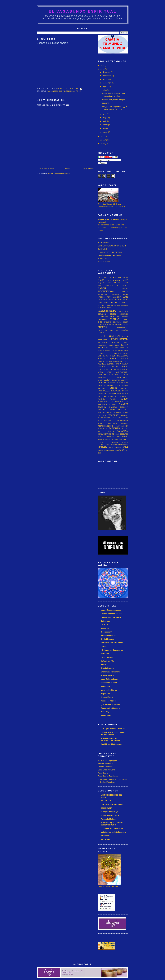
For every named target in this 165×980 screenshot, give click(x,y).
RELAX (116, 421)
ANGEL (125, 294)
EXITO (126, 342)
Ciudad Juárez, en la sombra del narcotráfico (113, 734)
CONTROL (124, 311)
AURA (111, 300)
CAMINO (113, 302)
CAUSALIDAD (123, 302)
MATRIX (118, 375)
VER (127, 445)
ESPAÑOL (125, 330)
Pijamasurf (105, 686)
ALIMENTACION (114, 280)
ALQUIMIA (102, 283)
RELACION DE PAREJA (106, 421)
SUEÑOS (101, 439)
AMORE (125, 292)
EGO (111, 325)
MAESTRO (124, 369)
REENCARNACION (104, 418)
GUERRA (109, 353)
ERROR (118, 330)
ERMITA (111, 330)
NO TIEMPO (110, 394)
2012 (103, 136)
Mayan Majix (106, 715)
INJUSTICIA (118, 361)
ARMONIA (117, 297)
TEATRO (101, 442)
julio (105, 90)
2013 (103, 69)
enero (105, 132)
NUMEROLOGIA (123, 394)
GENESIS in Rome (105, 763)
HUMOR (113, 358)
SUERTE (108, 439)
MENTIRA (125, 380)
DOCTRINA (117, 322)
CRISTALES (124, 314)
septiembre (107, 83)
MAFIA (100, 372)
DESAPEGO (102, 319)
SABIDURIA (115, 428)
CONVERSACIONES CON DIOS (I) (112, 246)
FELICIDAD (70, 91)
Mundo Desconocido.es (111, 610)
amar (109, 283)
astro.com (105, 654)
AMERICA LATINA (121, 283)
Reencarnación (104, 262)
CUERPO (111, 317)
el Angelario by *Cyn (109, 812)
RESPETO (125, 423)
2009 (103, 144)
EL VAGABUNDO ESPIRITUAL (83, 11)
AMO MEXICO (122, 285)
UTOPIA (113, 445)
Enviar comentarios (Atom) (59, 173)
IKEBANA (109, 361)
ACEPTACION (115, 277)
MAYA (126, 375)
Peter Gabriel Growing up (108, 776)
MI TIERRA (111, 383)
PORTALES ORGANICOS (106, 413)
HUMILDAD (102, 358)
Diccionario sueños (109, 683)
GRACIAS (101, 353)
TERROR (102, 445)
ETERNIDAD (103, 340)
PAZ (127, 402)
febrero (106, 128)
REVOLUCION (103, 429)
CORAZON (102, 314)
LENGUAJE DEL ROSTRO (108, 367)
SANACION (123, 431)
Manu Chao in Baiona (106, 770)
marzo (105, 125)
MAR (111, 375)
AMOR (102, 288)
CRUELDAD (102, 317)
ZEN (99, 453)
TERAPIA (125, 442)
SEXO (100, 437)
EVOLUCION (120, 339)
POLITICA (123, 410)
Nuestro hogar (103, 258)
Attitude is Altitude (109, 701)
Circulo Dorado (107, 668)
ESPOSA (125, 336)
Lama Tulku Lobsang (110, 679)
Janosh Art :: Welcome (110, 708)
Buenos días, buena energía (113, 100)
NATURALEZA (104, 391)
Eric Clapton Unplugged (107, 760)
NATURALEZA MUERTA (120, 391)
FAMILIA (125, 345)
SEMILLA (101, 434)
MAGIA (109, 372)
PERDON (101, 404)
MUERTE (102, 388)
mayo (105, 118)
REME (100, 423)
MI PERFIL (102, 383)
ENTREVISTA (102, 330)
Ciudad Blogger (107, 639)
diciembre (107, 72)
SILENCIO (110, 437)
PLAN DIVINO (112, 404)
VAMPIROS (120, 445)
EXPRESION (114, 345)
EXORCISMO (102, 345)
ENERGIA (103, 327)
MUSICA (125, 388)
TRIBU (78, 91)
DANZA (119, 317)
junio (105, 114)
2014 (103, 65)
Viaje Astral (105, 694)
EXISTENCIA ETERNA (108, 342)
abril (105, 121)
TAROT (125, 439)
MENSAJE (116, 380)
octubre (106, 79)
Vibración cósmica (109, 635)
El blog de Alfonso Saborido (113, 729)
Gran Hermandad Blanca (111, 614)
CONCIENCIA (107, 311)
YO (127, 450)
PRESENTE (102, 415)
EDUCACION (103, 325)
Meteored (105, 628)
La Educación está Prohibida (109, 255)
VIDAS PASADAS (104, 450)
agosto (106, 86)
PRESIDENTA (113, 415)
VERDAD (102, 447)
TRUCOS (104, 625)
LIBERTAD (124, 367)
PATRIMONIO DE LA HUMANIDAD (111, 402)
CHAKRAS (109, 305)
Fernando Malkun (108, 819)
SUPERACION (117, 439)
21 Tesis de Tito (107, 661)
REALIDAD (124, 415)
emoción (125, 325)
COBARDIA (124, 305)
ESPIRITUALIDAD (110, 336)
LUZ (111, 369)
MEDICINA (102, 377)
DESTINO (114, 319)
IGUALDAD (101, 361)
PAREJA (124, 399)
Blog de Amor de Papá (107, 219)
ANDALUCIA (115, 294)
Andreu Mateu (107, 697)
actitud (126, 277)
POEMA (112, 410)
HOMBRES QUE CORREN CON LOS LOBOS (112, 824)
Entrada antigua (87, 168)
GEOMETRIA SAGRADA (120, 351)
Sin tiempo (105, 839)
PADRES (113, 399)
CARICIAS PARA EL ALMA (112, 643)
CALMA (106, 302)
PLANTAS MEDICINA (119, 407)
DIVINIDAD (108, 322)
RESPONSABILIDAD (105, 426)
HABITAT (105, 356)
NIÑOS (100, 394)
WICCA (122, 450)
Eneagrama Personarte (110, 672)
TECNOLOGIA (113, 442)
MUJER (113, 388)
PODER (102, 410)
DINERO (125, 319)
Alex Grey (105, 712)
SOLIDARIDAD (123, 437)
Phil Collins (106, 836)
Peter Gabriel (103, 773)
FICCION (122, 348)
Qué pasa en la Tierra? (110, 704)
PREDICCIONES (122, 412)
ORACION (106, 396)
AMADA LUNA (107, 801)
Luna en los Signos (109, 690)
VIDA (126, 447)
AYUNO (118, 300)
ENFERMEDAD (123, 327)
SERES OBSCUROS (121, 434)
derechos (125, 317)
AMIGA (100, 286)
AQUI (109, 297)
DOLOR (126, 322)
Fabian (104, 665)
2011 (103, 140)
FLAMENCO (102, 351)
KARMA (125, 364)
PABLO (125, 396)
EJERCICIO (118, 325)
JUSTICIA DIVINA (114, 364)
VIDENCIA (115, 450)
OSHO (119, 396)
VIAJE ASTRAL (115, 447)
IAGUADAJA (124, 359)
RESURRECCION (122, 426)
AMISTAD (109, 285)
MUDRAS (125, 386)
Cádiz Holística (107, 657)
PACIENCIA (102, 399)
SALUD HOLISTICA (106, 431)
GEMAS (109, 351)
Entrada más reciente (45, 168)
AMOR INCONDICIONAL (56, 91)
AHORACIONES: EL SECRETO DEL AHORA (111, 739)
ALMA (126, 280)
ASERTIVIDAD (103, 300)
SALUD (125, 429)
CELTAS (101, 305)
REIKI (126, 418)
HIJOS (113, 356)
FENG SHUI (114, 348)
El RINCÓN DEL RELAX (111, 815)
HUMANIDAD (123, 356)
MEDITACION (104, 380)
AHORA (101, 280)
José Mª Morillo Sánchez (111, 744)
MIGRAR (106, 103)
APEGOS (101, 297)
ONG (99, 396)
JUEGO (126, 361)
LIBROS (100, 369)
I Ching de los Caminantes (112, 650)
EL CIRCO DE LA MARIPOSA (110, 252)
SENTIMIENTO (109, 434)
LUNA (106, 369)
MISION (117, 386)
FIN (127, 348)
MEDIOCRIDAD (122, 377)
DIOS (100, 322)
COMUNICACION (104, 308)
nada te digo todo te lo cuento (113, 832)
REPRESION (112, 423)
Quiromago (105, 621)
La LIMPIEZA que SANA (111, 617)
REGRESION (117, 418)
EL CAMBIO (103, 249)
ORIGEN (113, 396)
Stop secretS (106, 632)
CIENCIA (117, 305)
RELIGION (124, 421)
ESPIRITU (102, 333)
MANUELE (102, 375)
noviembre (107, 76)
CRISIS (113, 314)
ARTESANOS (103, 243)
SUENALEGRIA (107, 675)
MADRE (117, 369)
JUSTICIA (102, 364)
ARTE (126, 297)
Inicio (67, 168)
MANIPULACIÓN (122, 372)
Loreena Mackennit (105, 767)
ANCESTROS (102, 294)
